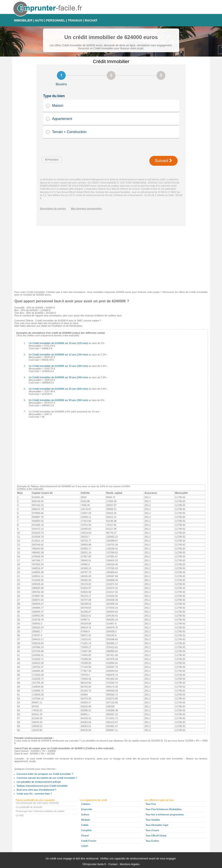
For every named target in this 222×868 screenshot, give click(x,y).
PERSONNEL (56, 20)
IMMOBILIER (23, 20)
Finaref (85, 836)
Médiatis (86, 820)
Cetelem (86, 804)
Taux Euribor (152, 841)
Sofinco (85, 815)
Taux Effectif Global (156, 836)
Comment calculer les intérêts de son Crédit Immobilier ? (47, 778)
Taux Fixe (151, 804)
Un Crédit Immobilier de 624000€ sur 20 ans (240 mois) (59, 377)
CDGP (85, 846)
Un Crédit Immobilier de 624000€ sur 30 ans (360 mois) (59, 400)
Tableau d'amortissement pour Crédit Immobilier (42, 786)
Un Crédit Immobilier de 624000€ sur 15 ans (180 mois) (59, 366)
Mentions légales (130, 864)
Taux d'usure (152, 830)
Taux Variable (153, 820)
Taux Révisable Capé (157, 825)
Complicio (86, 830)
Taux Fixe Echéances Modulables (164, 809)
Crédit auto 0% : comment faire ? (34, 794)
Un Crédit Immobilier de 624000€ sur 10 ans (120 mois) (59, 343)
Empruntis (87, 809)
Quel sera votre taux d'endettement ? (37, 790)
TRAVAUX (75, 20)
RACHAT (91, 20)
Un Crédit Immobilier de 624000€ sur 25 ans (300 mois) (59, 389)
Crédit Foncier (89, 841)
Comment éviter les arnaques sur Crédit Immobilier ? (45, 774)
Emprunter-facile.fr (95, 864)
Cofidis (85, 825)
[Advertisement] (111, 257)
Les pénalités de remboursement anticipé (39, 782)
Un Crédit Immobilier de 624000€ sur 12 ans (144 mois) (59, 355)
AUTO (39, 20)
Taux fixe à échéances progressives (165, 815)
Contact (113, 864)
